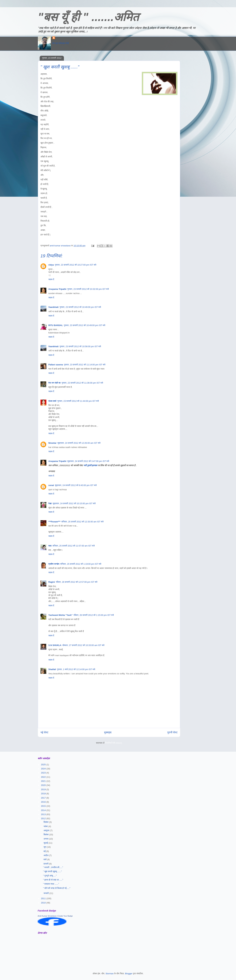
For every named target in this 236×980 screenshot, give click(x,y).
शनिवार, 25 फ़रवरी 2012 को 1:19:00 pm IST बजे (81, 564)
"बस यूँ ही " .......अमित (88, 17)
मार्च (45, 859)
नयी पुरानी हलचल (91, 465)
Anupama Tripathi (57, 289)
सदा (50, 546)
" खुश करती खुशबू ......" (52, 871)
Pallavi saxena (56, 365)
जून (45, 847)
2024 (44, 769)
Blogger (129, 974)
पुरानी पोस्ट (172, 732)
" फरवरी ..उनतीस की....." (53, 867)
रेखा (50, 503)
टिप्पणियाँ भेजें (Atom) (114, 743)
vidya (51, 265)
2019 (44, 789)
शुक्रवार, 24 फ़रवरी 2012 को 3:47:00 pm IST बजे (88, 461)
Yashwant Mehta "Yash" (60, 615)
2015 (44, 806)
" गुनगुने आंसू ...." (50, 876)
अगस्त (46, 839)
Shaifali (52, 669)
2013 (44, 814)
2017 (44, 798)
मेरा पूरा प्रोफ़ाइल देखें (61, 43)
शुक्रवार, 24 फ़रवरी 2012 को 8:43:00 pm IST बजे (76, 485)
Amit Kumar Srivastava (47, 916)
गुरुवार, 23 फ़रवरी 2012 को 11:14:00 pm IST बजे (85, 365)
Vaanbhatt (53, 307)
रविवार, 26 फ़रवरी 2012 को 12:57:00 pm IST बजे (77, 582)
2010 (44, 903)
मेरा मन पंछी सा (54, 383)
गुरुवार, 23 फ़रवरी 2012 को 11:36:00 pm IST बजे (82, 383)
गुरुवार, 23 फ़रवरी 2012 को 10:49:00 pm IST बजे (80, 307)
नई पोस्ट (44, 732)
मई (45, 851)
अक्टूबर (47, 830)
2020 (44, 785)
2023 (44, 773)
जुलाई (46, 843)
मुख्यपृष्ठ (108, 732)
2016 (44, 802)
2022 (44, 777)
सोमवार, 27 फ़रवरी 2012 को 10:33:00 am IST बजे (83, 645)
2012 (44, 818)
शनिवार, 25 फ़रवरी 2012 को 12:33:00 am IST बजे (83, 522)
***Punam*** (54, 522)
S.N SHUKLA (55, 645)
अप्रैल (46, 855)
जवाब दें (51, 279)
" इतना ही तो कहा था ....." (53, 880)
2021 (44, 781)
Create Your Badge (65, 916)
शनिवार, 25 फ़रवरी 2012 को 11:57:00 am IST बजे (74, 546)
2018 (44, 794)
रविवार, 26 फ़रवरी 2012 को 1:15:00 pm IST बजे (94, 615)
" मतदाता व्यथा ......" (51, 884)
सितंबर (46, 835)
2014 (44, 810)
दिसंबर (46, 822)
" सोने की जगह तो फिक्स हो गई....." (57, 888)
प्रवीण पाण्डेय (54, 564)
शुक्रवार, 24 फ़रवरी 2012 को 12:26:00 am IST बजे (79, 443)
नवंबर (46, 826)
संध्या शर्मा (52, 401)
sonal (51, 485)
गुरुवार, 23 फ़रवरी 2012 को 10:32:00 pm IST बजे (88, 289)
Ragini (52, 582)
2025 (44, 765)
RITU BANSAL (56, 325)
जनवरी (46, 893)
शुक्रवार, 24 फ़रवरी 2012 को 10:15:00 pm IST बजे (74, 503)
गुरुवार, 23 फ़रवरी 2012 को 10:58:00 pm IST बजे (80, 346)
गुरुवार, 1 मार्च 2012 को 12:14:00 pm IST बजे (76, 669)
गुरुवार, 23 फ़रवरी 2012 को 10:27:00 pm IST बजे (75, 265)
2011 (44, 898)
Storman (110, 974)
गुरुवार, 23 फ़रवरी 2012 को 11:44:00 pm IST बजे (78, 401)
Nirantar (52, 443)
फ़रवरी (46, 864)
